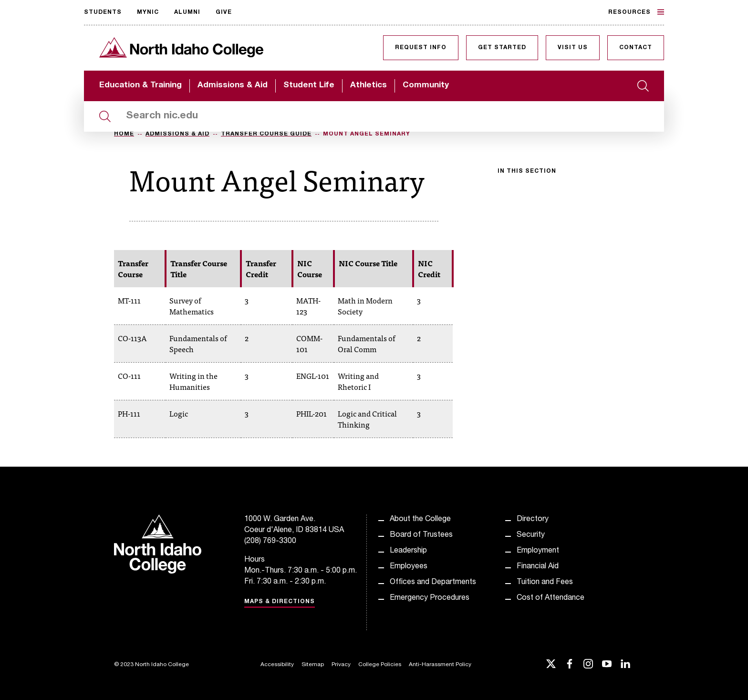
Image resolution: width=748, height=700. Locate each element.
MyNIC (148, 12)
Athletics (369, 86)
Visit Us (573, 48)
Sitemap (313, 665)
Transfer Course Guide (266, 134)
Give (224, 12)
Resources (636, 12)
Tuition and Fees (545, 583)
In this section (527, 171)
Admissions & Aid (233, 86)
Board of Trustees (421, 535)
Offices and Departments (433, 583)
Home (124, 134)
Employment (538, 551)
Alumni (187, 12)
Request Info (421, 48)
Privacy (341, 665)
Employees (409, 567)
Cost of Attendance (551, 598)
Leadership (408, 551)
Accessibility (277, 665)
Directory (533, 520)
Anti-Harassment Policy (440, 665)
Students (103, 12)
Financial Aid (538, 567)
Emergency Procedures (430, 598)
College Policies (380, 665)
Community (426, 86)
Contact (636, 48)
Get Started (502, 48)
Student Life (309, 86)
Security (531, 535)
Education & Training (140, 86)
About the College (420, 520)
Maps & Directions (280, 602)
